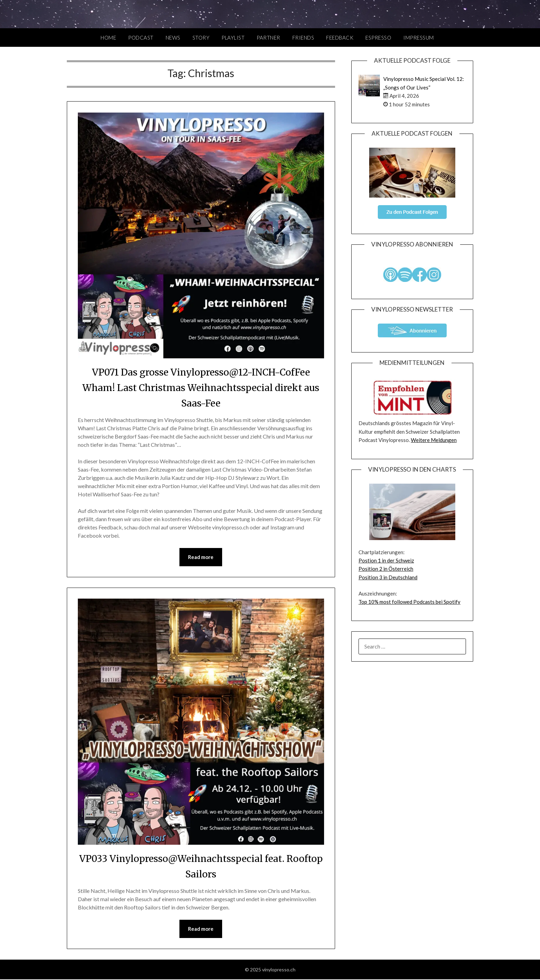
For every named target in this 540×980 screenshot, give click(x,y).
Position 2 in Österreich (386, 569)
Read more (201, 557)
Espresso (378, 38)
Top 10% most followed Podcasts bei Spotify (409, 602)
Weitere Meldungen (434, 440)
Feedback (340, 38)
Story (201, 38)
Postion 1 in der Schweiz (386, 560)
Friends (303, 38)
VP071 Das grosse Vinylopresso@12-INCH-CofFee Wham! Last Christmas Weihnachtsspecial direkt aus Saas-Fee (201, 387)
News (173, 38)
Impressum (419, 38)
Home (108, 38)
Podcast (141, 38)
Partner (268, 38)
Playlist (233, 38)
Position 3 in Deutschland (388, 577)
